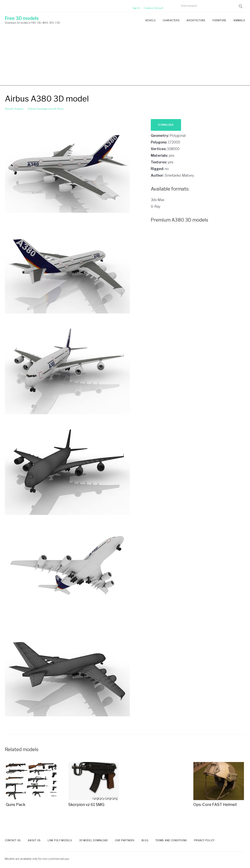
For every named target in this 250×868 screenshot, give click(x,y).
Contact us (13, 840)
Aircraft (9, 109)
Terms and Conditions (171, 840)
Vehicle (150, 20)
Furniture (219, 20)
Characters (171, 20)
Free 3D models (22, 18)
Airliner (32, 109)
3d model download (94, 840)
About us (34, 840)
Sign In (132, 6)
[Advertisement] (125, 58)
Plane (60, 109)
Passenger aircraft (46, 109)
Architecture (196, 20)
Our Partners (125, 840)
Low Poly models (60, 840)
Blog (145, 840)
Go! (241, 6)
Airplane (19, 109)
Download (166, 125)
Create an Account (149, 6)
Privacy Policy (204, 840)
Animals (239, 20)
